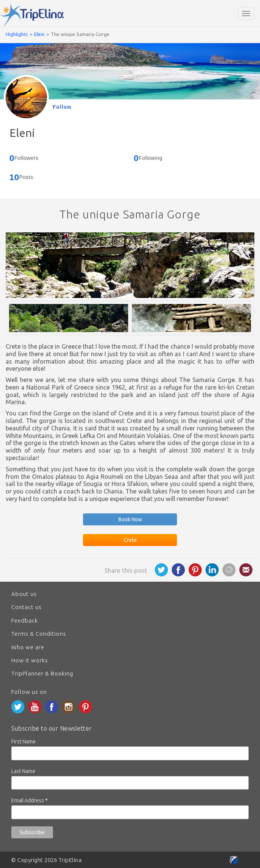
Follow (62, 107)
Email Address (29, 800)
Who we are (28, 647)
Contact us (26, 607)
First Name (23, 742)
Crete (130, 540)
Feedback (25, 621)
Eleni (39, 34)
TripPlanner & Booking (42, 673)
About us (24, 594)
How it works (30, 660)
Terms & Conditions (39, 634)
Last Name (23, 771)
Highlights (17, 34)
